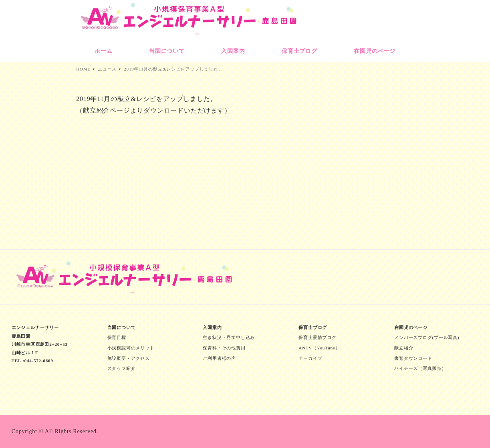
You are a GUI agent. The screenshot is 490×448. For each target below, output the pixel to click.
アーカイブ (310, 358)
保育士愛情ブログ (317, 337)
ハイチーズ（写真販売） (420, 368)
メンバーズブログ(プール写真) (427, 337)
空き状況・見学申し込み (229, 337)
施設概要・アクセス (129, 358)
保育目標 (117, 337)
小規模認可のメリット (131, 348)
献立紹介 (404, 348)
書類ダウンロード (413, 358)
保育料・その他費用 (224, 348)
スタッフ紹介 (122, 368)
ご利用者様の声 (219, 358)
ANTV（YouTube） (319, 348)
